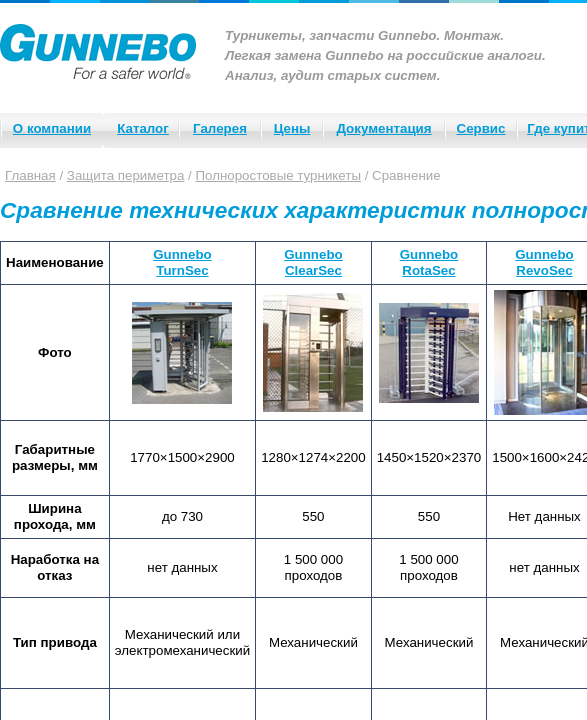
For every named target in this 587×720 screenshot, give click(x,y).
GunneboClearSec (313, 262)
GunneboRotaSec (429, 262)
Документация (383, 128)
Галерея (220, 128)
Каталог (143, 128)
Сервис (481, 128)
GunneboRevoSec (544, 262)
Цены (292, 128)
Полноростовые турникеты (278, 175)
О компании (52, 128)
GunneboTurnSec (182, 262)
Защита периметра (126, 175)
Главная (30, 175)
